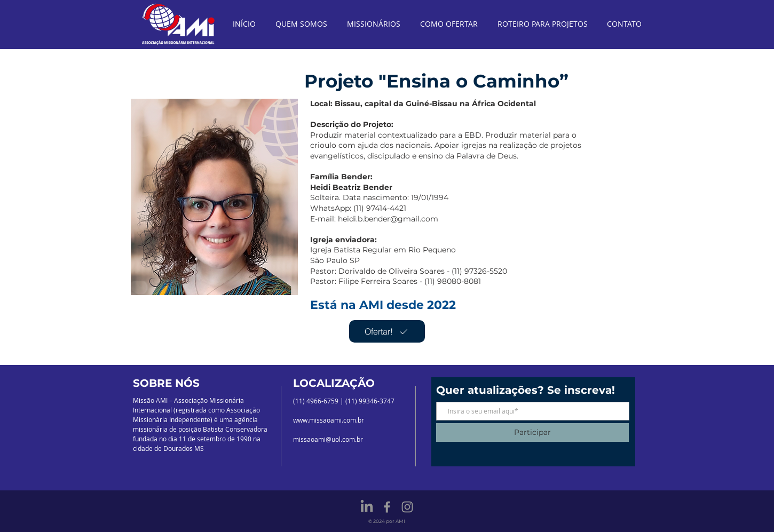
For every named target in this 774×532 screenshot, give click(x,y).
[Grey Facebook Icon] (387, 507)
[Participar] (532, 432)
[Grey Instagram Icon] (407, 507)
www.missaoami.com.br (329, 420)
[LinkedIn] (367, 507)
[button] (214, 197)
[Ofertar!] (387, 331)
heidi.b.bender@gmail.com (388, 219)
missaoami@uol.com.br (328, 439)
